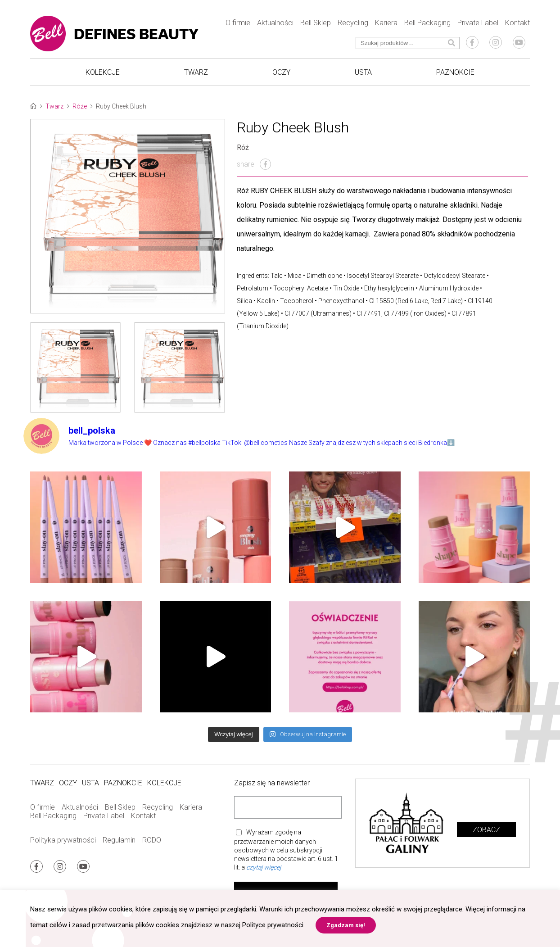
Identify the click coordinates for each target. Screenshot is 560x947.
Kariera (386, 23)
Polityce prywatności (273, 925)
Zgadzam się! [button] (346, 925)
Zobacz (486, 830)
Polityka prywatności (63, 840)
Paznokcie (455, 72)
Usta (363, 72)
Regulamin (119, 840)
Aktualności (275, 23)
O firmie (238, 23)
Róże (80, 106)
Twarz (196, 72)
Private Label (478, 23)
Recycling (353, 23)
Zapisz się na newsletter (272, 783)
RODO (152, 840)
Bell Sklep (316, 23)
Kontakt (517, 23)
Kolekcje (103, 72)
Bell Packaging (427, 23)
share (254, 164)
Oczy (281, 72)
